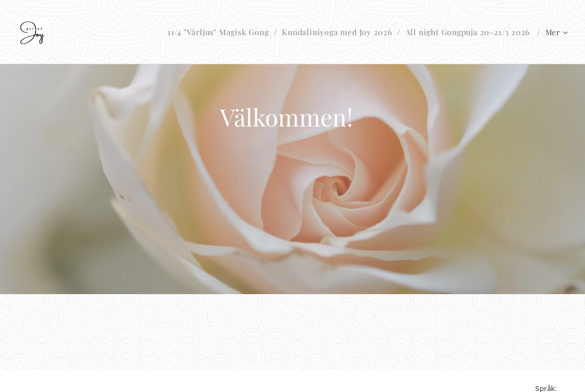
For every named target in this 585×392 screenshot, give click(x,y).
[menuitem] (232, 32)
